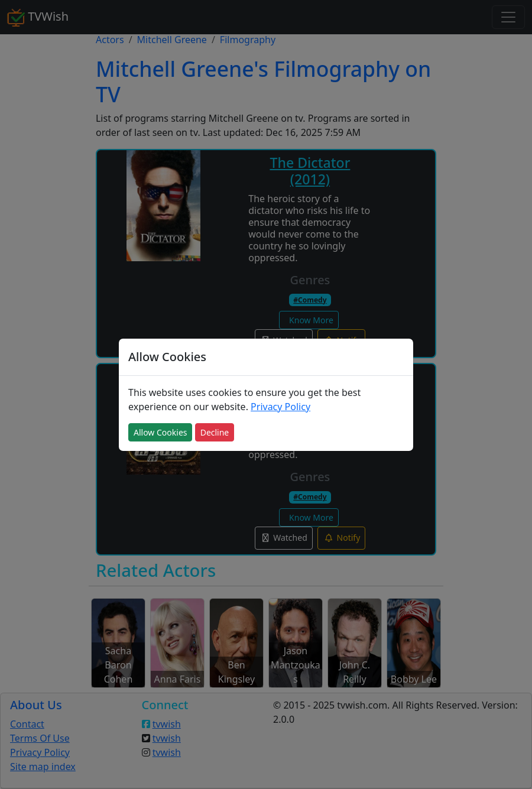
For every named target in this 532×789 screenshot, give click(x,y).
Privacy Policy (280, 407)
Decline (215, 432)
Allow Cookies (160, 432)
